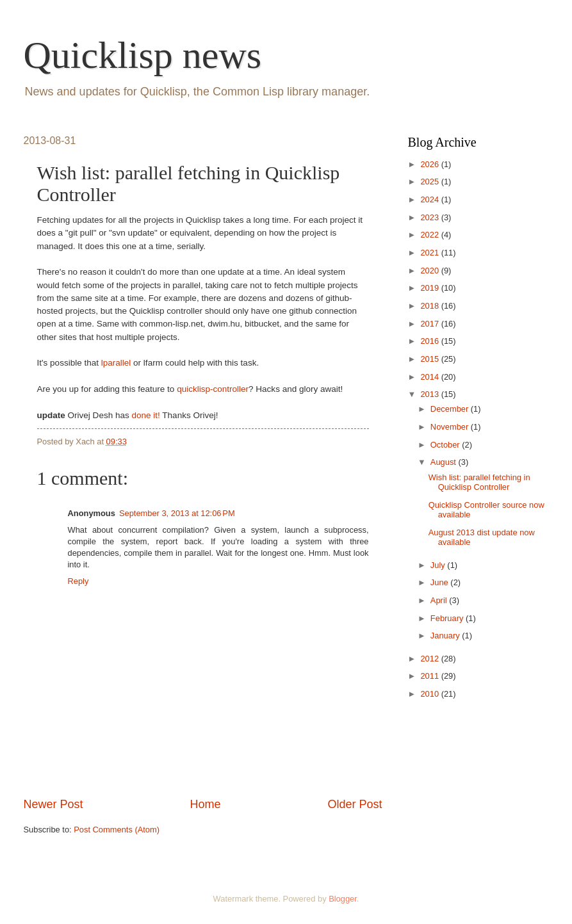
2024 (430, 199)
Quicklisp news (143, 55)
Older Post (355, 804)
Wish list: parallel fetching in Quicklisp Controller (479, 482)
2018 (430, 306)
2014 (430, 377)
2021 (430, 253)
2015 (430, 359)
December (451, 409)
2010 (430, 694)
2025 (430, 182)
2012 (430, 659)
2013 (430, 394)
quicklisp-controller (213, 389)
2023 (430, 217)
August (445, 462)
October (446, 445)
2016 (430, 341)
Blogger (343, 899)
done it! (145, 415)
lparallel (116, 363)
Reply (78, 581)
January (446, 636)
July (439, 565)
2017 (430, 324)
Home (205, 804)
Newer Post (53, 804)
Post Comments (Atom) (117, 830)
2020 (430, 271)
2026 (430, 164)
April (440, 600)
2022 (430, 235)
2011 (430, 676)
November (451, 427)
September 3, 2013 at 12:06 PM (177, 513)
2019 (430, 288)
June (441, 582)
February (448, 618)
